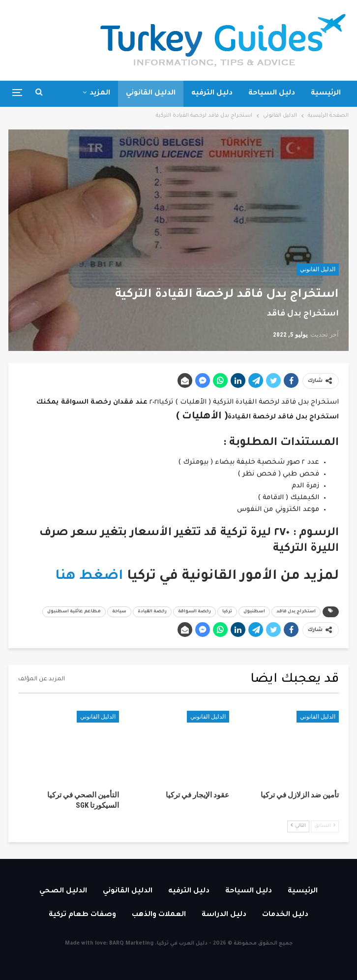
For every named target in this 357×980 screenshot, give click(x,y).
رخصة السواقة (194, 612)
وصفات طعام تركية (82, 915)
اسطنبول (254, 612)
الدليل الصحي (63, 891)
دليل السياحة (272, 94)
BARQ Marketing (131, 944)
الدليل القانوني (151, 94)
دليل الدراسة (224, 915)
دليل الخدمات (285, 915)
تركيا (227, 612)
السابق (325, 826)
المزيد (100, 94)
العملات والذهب (159, 915)
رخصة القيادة (152, 612)
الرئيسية (326, 94)
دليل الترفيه (212, 94)
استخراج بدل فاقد (296, 612)
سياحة (119, 612)
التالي (298, 826)
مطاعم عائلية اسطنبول (74, 612)
